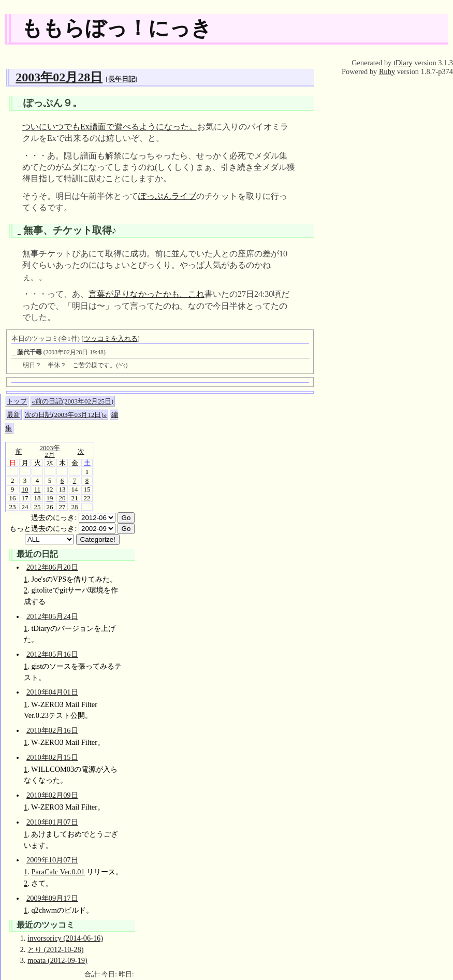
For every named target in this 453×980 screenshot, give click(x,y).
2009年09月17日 (52, 898)
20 (62, 498)
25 (38, 507)
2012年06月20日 (52, 567)
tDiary (403, 63)
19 (50, 498)
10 (25, 489)
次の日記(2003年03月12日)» (66, 415)
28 (75, 507)
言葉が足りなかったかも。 (138, 294)
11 (38, 489)
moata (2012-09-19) (57, 960)
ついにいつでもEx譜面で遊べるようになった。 (110, 127)
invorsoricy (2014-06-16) (65, 938)
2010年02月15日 (52, 757)
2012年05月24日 (52, 616)
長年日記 (122, 79)
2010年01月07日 (52, 822)
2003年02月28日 (59, 77)
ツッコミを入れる (111, 338)
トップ (17, 401)
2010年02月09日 (52, 795)
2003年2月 (50, 451)
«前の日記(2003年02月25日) (72, 401)
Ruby (387, 71)
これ (196, 294)
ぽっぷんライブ (167, 196)
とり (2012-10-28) (55, 949)
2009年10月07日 (52, 860)
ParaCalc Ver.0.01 (58, 872)
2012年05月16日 (52, 654)
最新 (13, 415)
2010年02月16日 (52, 730)
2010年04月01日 (52, 692)
